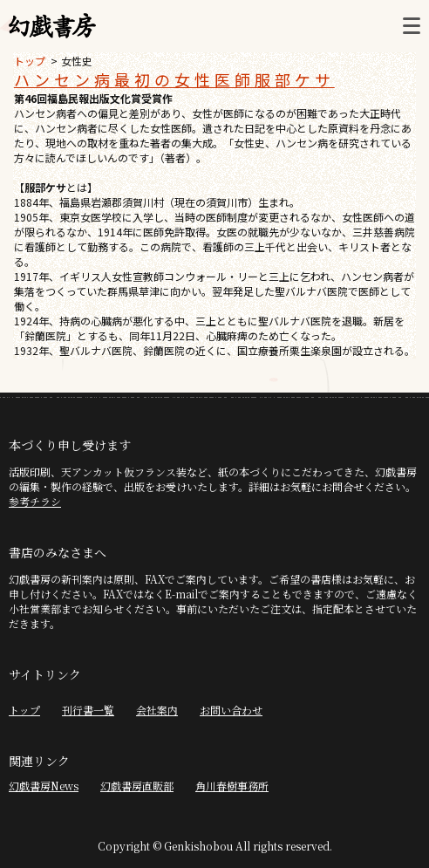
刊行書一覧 (88, 710)
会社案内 (157, 710)
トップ (30, 61)
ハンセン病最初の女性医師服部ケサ (174, 79)
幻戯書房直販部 (137, 786)
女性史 (77, 61)
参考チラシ (35, 501)
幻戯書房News (44, 786)
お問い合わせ (231, 710)
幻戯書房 (52, 26)
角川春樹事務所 (232, 786)
